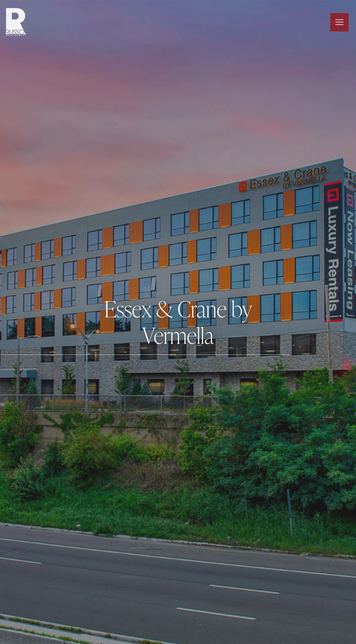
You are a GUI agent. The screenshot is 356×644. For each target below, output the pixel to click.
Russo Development (14, 22)
